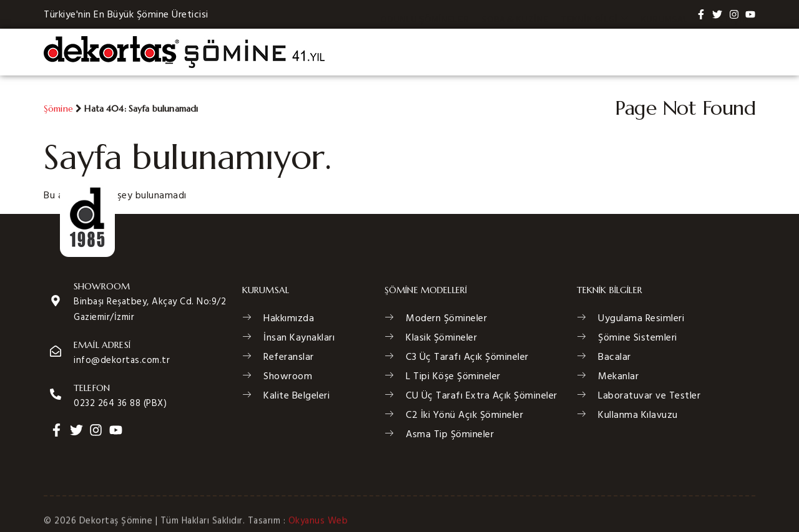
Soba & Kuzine (515, 52)
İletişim (730, 52)
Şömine (58, 109)
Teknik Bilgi (594, 52)
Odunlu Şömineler (424, 52)
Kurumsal (669, 52)
